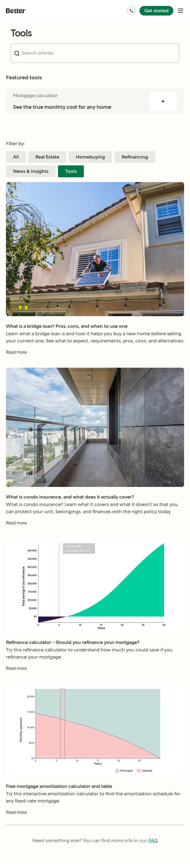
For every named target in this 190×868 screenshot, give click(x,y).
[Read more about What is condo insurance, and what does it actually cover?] (95, 525)
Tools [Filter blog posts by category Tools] (71, 171)
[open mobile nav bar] (180, 11)
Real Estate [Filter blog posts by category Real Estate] (47, 157)
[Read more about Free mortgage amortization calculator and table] (95, 815)
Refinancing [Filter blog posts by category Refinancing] (135, 157)
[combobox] (95, 53)
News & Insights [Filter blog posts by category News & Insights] (31, 171)
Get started (156, 11)
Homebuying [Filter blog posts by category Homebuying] (90, 157)
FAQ (153, 840)
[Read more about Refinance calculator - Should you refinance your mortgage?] (95, 677)
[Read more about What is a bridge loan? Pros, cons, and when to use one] (95, 352)
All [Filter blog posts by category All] (16, 157)
